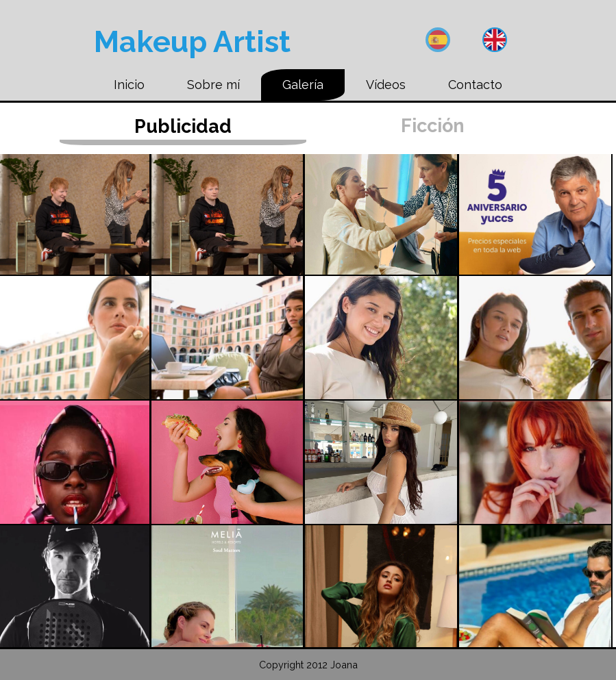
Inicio (129, 85)
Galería (303, 85)
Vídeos (386, 85)
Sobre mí (213, 85)
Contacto (475, 85)
